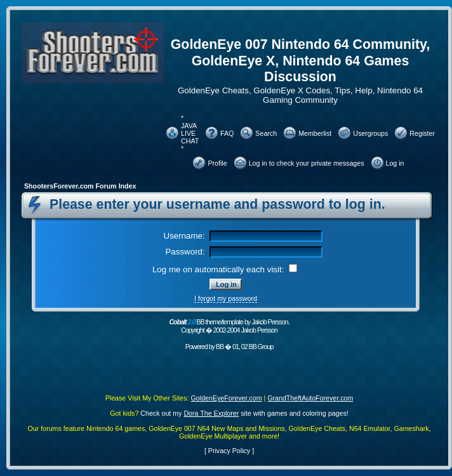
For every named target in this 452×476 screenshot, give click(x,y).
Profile (217, 163)
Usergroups (370, 133)
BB (220, 347)
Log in (395, 163)
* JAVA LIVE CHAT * (190, 133)
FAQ (227, 133)
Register (422, 133)
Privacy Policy (229, 451)
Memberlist (315, 133)
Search (266, 133)
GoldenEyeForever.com (227, 398)
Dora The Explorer (211, 413)
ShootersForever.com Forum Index (80, 186)
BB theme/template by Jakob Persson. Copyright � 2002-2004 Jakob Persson (229, 326)
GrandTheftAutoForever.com (310, 398)
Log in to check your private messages (307, 163)
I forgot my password (226, 298)
